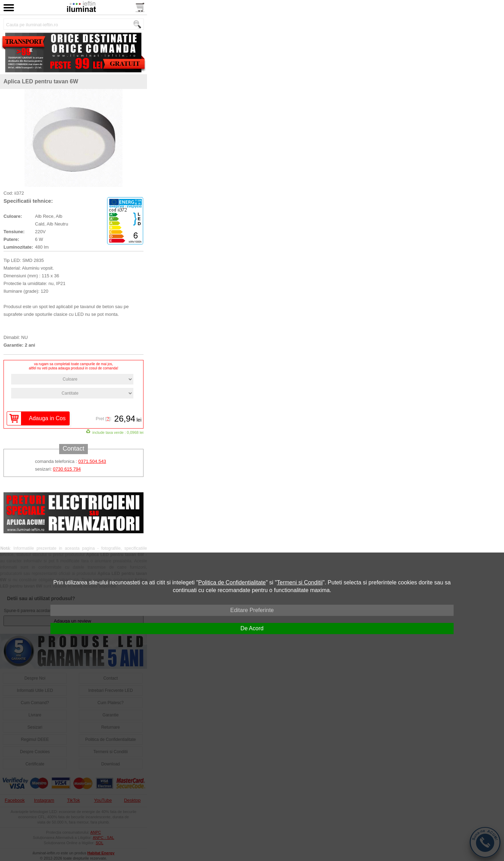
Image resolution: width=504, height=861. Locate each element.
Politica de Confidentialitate (232, 582)
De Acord (252, 628)
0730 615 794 (67, 469)
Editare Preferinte (252, 610)
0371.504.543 (92, 461)
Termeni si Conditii (300, 582)
